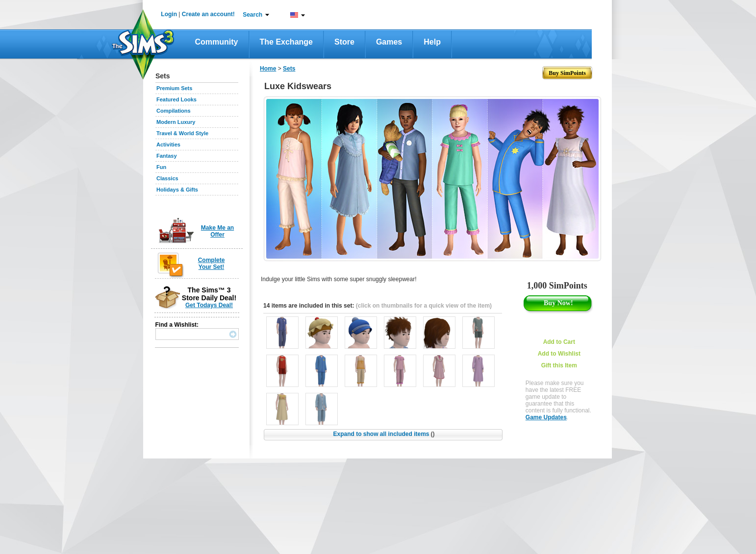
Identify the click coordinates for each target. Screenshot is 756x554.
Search (252, 15)
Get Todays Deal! (209, 305)
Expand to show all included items (384, 434)
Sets (289, 69)
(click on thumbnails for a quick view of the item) (424, 306)
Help (432, 42)
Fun (161, 167)
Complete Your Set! (212, 264)
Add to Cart (559, 342)
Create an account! (208, 14)
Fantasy (167, 156)
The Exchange (286, 42)
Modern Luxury (176, 122)
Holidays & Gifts (177, 190)
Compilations (174, 111)
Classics (167, 178)
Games (389, 42)
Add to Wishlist (559, 354)
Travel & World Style (182, 133)
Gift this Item (559, 365)
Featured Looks (176, 99)
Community (217, 42)
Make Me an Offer (217, 231)
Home (268, 69)
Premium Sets (174, 88)
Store (344, 42)
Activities (168, 145)
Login (169, 14)
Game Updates (546, 417)
